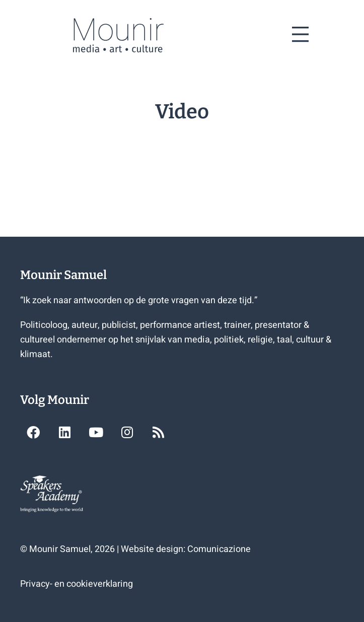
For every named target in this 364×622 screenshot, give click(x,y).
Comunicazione (219, 549)
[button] (33, 432)
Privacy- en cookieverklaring (77, 584)
